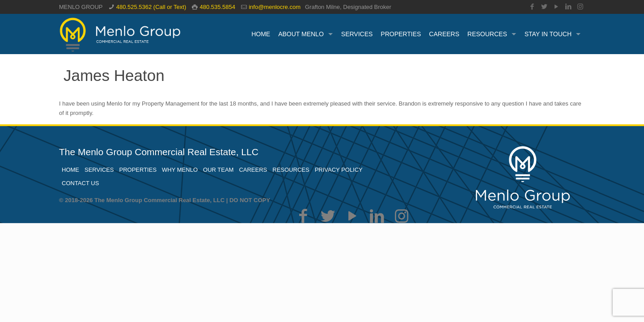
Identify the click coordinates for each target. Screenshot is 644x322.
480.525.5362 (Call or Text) (151, 7)
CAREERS (253, 170)
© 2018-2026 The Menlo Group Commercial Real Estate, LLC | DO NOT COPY (165, 200)
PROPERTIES (138, 170)
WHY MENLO (180, 170)
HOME (70, 170)
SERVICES (99, 170)
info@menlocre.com (275, 7)
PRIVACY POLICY (339, 170)
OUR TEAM (218, 170)
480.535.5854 (217, 7)
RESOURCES (291, 170)
